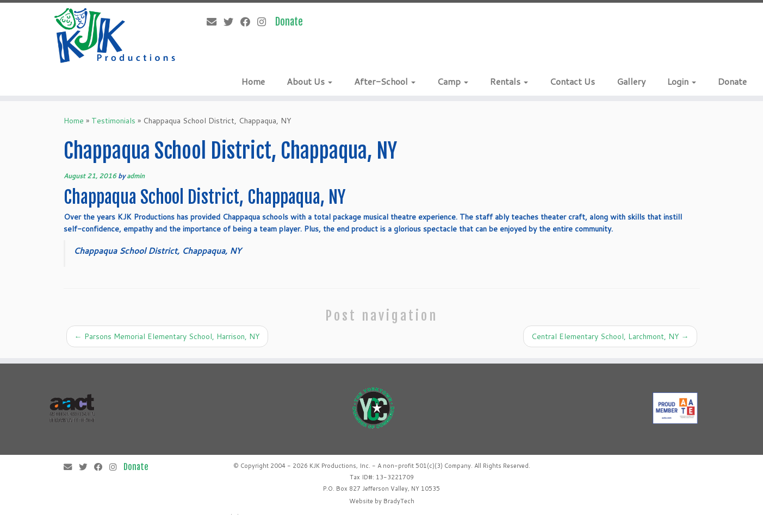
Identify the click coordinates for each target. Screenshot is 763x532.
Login (682, 81)
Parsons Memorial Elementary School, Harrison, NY (167, 336)
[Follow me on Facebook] (249, 22)
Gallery (631, 81)
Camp (453, 81)
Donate (732, 81)
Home (253, 81)
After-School (385, 81)
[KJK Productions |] (115, 36)
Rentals (509, 81)
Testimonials (113, 121)
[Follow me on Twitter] (232, 22)
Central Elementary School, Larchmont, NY (610, 336)
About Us (309, 81)
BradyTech (399, 501)
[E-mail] (215, 22)
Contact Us (572, 81)
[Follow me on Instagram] (265, 22)
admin (136, 176)
